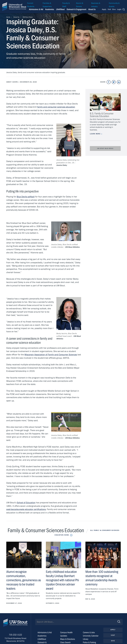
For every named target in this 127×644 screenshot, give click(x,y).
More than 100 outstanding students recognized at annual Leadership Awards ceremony (102, 577)
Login (119, 9)
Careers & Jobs (89, 632)
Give (114, 9)
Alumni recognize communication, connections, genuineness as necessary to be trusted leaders (24, 580)
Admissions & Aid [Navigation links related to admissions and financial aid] (36, 9)
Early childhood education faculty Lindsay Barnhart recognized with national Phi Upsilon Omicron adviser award (62, 580)
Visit (109, 9)
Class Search (65, 642)
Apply (104, 9)
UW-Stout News (28, 17)
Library (86, 638)
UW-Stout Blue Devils (105, 149)
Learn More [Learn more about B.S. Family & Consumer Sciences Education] (95, 134)
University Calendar (91, 635)
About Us (92, 9)
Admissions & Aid (45, 632)
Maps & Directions (68, 638)
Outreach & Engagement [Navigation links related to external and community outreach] (76, 9)
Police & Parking (89, 642)
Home (8, 17)
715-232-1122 (15, 634)
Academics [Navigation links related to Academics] (50, 9)
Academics (42, 635)
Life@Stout (42, 638)
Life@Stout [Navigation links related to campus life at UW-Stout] (60, 9)
